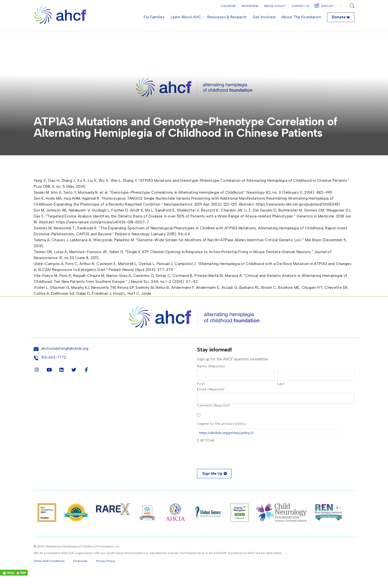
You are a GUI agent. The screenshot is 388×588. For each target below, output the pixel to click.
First (201, 396)
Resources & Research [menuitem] (227, 17)
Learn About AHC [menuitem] (186, 17)
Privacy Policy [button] (106, 573)
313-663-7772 (54, 369)
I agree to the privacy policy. (222, 436)
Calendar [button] (228, 6)
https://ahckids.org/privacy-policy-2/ (226, 445)
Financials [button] (80, 573)
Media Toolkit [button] (275, 6)
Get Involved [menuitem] (264, 17)
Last (281, 396)
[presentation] (235, 466)
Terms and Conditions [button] (49, 573)
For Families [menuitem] (154, 17)
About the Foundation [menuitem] (301, 17)
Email (211, 401)
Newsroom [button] (250, 6)
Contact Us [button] (301, 6)
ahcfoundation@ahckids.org (65, 360)
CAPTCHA (206, 453)
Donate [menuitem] (339, 17)
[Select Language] (332, 6)
